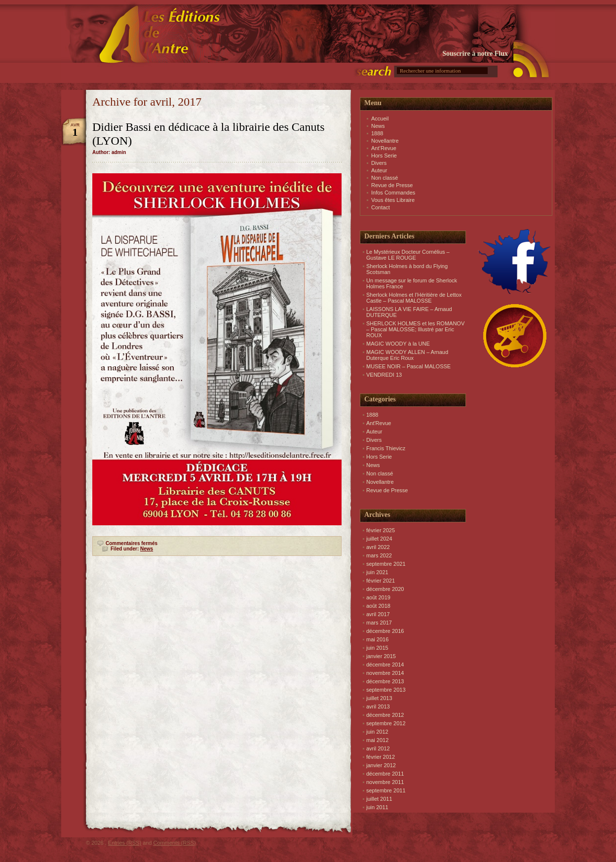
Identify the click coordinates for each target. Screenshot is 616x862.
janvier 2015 (381, 656)
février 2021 (381, 581)
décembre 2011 (385, 774)
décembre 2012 (385, 715)
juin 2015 (377, 648)
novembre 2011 (385, 782)
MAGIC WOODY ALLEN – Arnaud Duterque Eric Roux (407, 355)
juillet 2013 (379, 698)
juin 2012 (377, 732)
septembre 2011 (386, 790)
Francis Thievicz (386, 448)
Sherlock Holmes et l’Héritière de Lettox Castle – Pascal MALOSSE (414, 298)
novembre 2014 (385, 673)
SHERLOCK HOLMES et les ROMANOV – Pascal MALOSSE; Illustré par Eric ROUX (415, 329)
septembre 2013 (386, 690)
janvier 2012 (381, 765)
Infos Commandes (393, 193)
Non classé (385, 178)
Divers (379, 163)
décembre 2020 (385, 589)
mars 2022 (379, 555)
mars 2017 (379, 623)
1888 (377, 133)
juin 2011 (377, 807)
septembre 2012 (386, 723)
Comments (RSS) (175, 843)
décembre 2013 (385, 681)
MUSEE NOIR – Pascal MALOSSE (408, 366)
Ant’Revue (384, 148)
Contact (381, 207)
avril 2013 (378, 706)
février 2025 (381, 530)
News (147, 549)
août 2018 (378, 606)
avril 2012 (378, 748)
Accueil (380, 118)
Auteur (379, 170)
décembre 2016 (385, 631)
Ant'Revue (379, 423)
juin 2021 (377, 572)
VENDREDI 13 (384, 375)
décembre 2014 (385, 665)
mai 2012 (377, 740)
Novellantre (385, 141)
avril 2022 (378, 547)
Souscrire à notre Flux (475, 54)
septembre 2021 (386, 564)
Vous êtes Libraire (393, 200)
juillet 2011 (379, 799)
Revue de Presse (392, 185)
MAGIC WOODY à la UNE (398, 344)
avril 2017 (378, 614)
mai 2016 (377, 639)
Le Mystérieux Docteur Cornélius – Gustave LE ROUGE (408, 255)
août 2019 (378, 597)
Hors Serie (384, 156)
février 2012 (381, 757)
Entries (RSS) (125, 843)
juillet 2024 (379, 539)
